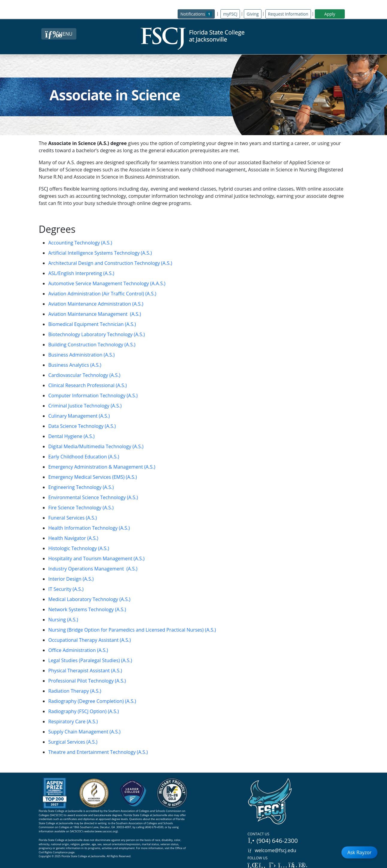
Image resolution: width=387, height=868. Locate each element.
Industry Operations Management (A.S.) (93, 569)
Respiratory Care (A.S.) (73, 721)
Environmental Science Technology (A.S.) (93, 497)
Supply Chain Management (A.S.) (84, 732)
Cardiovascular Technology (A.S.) (84, 375)
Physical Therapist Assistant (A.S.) (85, 671)
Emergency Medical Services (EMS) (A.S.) (93, 477)
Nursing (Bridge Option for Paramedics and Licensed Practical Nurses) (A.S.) (132, 630)
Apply (330, 14)
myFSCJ (230, 14)
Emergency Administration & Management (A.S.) (102, 467)
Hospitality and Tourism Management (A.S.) (96, 558)
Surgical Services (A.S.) (73, 742)
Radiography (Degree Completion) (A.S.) (92, 701)
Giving (253, 14)
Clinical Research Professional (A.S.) (87, 385)
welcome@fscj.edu (272, 850)
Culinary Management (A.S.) (79, 416)
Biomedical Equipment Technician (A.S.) (92, 324)
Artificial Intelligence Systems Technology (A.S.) (100, 253)
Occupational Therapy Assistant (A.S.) (90, 640)
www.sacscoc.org (106, 831)
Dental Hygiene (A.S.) (71, 436)
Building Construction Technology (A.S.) (92, 345)
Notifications (198, 14)
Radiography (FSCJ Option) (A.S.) (83, 711)
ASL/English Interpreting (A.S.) (81, 273)
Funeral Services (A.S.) (72, 518)
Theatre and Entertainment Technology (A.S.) (98, 752)
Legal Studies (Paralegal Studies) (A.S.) (90, 660)
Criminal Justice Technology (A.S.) (85, 406)
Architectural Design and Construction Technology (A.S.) (110, 263)
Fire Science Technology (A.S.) (81, 508)
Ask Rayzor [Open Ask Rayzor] (360, 852)
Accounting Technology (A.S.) (80, 243)
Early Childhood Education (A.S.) (84, 457)
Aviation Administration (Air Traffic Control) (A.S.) (102, 294)
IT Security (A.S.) (66, 589)
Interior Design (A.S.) (71, 579)
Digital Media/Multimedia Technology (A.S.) (96, 446)
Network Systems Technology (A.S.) (87, 609)
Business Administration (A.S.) (81, 355)
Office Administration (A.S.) (78, 650)
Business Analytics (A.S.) (75, 365)
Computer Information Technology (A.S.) (93, 395)
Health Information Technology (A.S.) (89, 528)
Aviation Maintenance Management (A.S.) (95, 314)
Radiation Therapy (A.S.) (75, 691)
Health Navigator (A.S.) (73, 538)
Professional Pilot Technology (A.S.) (87, 681)
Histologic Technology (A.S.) (79, 548)
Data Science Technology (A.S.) (82, 426)
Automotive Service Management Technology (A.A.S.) (107, 283)
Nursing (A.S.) (63, 620)
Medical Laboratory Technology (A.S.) (89, 599)
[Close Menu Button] (59, 34)
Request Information (288, 14)
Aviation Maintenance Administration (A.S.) (96, 304)
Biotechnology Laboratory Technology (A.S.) (96, 334)
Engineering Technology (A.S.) (81, 487)
